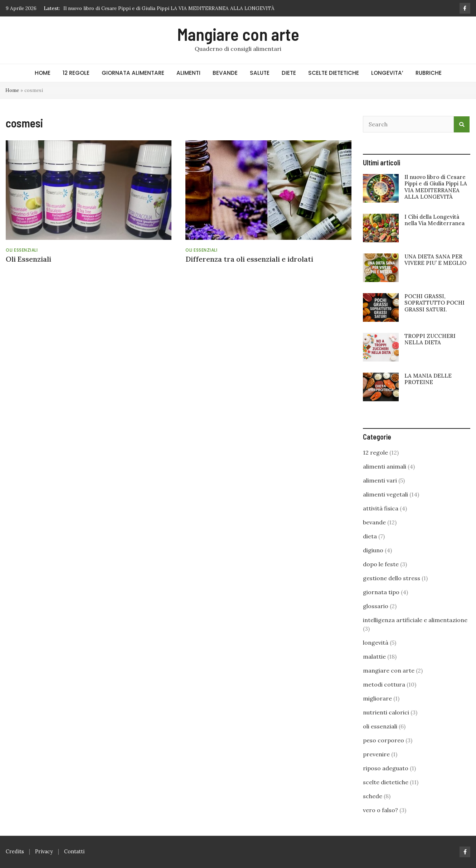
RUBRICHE (429, 73)
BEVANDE (225, 73)
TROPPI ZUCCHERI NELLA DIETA (430, 339)
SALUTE (260, 73)
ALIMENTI (188, 73)
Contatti (74, 852)
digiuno (373, 550)
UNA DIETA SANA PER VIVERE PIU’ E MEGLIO (435, 260)
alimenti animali (385, 466)
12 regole (375, 452)
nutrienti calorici (386, 712)
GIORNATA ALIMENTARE (133, 73)
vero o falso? (380, 810)
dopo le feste (381, 564)
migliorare (377, 698)
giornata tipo (381, 592)
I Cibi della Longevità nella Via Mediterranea (434, 220)
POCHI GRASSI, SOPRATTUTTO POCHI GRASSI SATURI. (434, 303)
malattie (374, 656)
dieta (370, 536)
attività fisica (381, 508)
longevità (376, 642)
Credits (15, 852)
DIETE (289, 73)
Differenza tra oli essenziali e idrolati (249, 259)
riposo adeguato (386, 768)
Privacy (44, 852)
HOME (43, 73)
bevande (374, 522)
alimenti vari (380, 480)
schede (373, 796)
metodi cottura (384, 684)
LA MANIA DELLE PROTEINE (428, 379)
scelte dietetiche (386, 782)
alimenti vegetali (385, 494)
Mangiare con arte (238, 34)
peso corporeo (383, 740)
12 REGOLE (76, 73)
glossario (376, 606)
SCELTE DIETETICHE (334, 73)
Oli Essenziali (28, 259)
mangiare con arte (389, 670)
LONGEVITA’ (387, 73)
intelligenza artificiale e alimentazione (415, 620)
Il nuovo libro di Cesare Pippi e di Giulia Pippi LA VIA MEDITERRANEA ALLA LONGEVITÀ (169, 8)
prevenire (376, 754)
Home (12, 90)
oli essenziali (22, 250)
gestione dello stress (392, 578)
